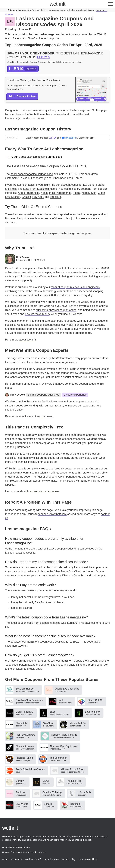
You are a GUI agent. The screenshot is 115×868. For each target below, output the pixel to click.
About (5, 859)
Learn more (102, 10)
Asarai (76, 193)
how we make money (38, 314)
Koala (44, 193)
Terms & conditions (88, 859)
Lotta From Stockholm (36, 189)
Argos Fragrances (29, 193)
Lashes (9, 15)
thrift (58, 4)
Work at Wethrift (33, 859)
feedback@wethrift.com (52, 514)
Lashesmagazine (49, 34)
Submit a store (51, 859)
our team (47, 416)
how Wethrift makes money (43, 491)
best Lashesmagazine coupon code (32, 174)
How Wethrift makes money (16, 847)
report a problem (75, 333)
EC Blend (89, 185)
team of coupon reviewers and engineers (75, 287)
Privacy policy (69, 859)
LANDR (26, 197)
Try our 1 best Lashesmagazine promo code (36, 157)
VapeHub (55, 197)
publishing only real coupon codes (56, 310)
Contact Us (17, 859)
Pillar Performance (60, 193)
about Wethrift (28, 340)
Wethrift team (38, 114)
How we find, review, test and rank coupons (24, 852)
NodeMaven (89, 193)
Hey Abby (38, 197)
